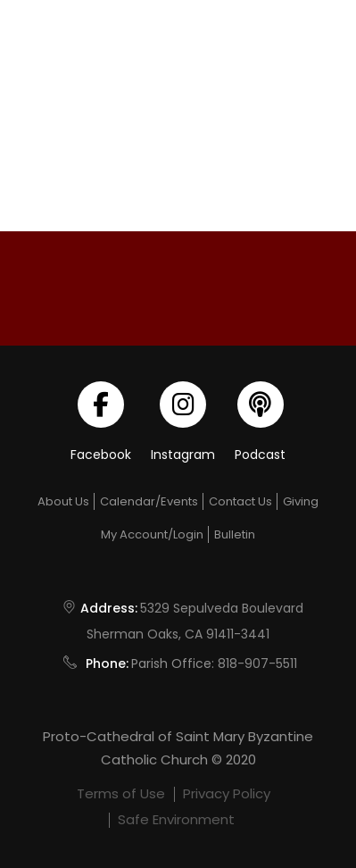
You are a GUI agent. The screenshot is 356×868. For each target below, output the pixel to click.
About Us (63, 501)
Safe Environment (176, 819)
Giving (301, 501)
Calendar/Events (149, 501)
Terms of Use (121, 793)
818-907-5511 (257, 664)
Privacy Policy (227, 793)
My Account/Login (152, 534)
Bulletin (235, 534)
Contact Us (240, 501)
